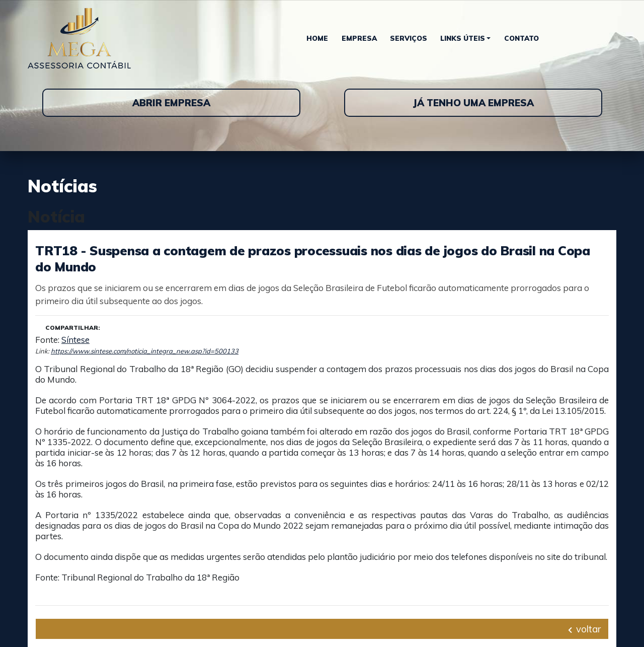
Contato (521, 38)
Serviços (409, 38)
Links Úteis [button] (463, 38)
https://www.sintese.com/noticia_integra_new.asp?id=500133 (145, 351)
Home (317, 38)
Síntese (75, 340)
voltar (584, 629)
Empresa (359, 38)
